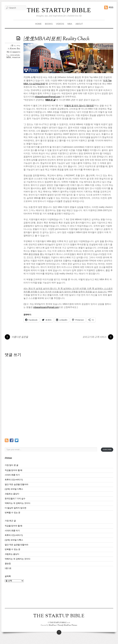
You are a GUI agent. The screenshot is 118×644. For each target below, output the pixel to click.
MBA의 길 (50, 100)
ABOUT (79, 24)
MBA (70, 24)
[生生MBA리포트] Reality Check (56, 39)
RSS (111, 7)
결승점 (8, 564)
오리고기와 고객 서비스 (98, 337)
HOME (38, 24)
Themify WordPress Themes (67, 625)
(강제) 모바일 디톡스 (14, 489)
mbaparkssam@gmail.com (48, 97)
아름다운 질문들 (16, 337)
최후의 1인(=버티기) (14, 480)
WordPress (52, 625)
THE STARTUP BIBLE (59, 10)
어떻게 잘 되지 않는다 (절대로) (79, 106)
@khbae (8, 458)
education (15, 55)
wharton (16, 58)
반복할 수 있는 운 (13, 513)
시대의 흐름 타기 (12, 475)
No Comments (13, 52)
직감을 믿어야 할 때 (14, 470)
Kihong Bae (15, 49)
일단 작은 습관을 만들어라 (17, 484)
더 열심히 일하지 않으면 (16, 508)
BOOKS (49, 24)
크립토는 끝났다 (12, 494)
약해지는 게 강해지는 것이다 (18, 503)
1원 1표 (8, 568)
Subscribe (107, 450)
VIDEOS (60, 24)
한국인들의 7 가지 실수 (15, 499)
